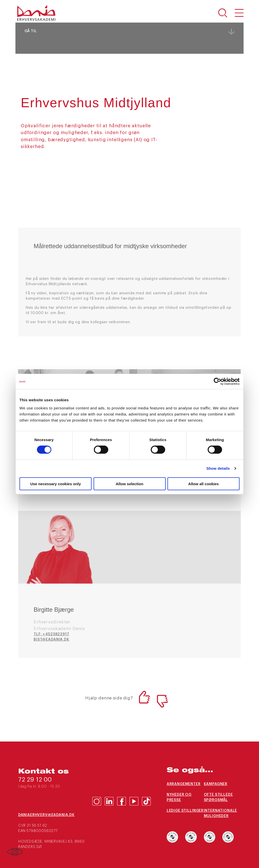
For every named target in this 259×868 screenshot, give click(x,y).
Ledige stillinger (185, 811)
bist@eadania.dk (51, 640)
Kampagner (216, 784)
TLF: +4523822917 (51, 634)
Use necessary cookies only (55, 484)
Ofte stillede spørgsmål (218, 797)
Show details (218, 468)
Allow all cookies (203, 484)
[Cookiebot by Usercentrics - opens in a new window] (217, 382)
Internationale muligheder (221, 813)
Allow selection (129, 484)
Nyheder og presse (179, 797)
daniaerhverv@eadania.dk (46, 815)
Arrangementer (184, 784)
